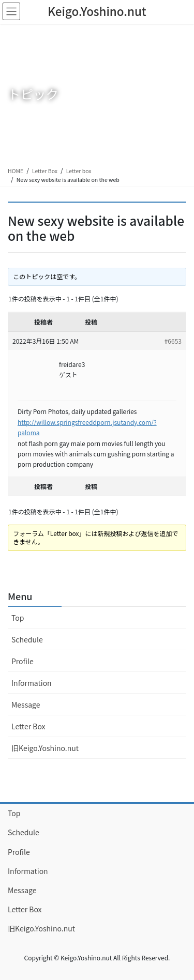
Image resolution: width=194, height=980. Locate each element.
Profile (23, 661)
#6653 (173, 341)
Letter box (79, 171)
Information (32, 683)
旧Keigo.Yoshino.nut (45, 748)
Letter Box (45, 171)
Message (26, 705)
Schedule (27, 639)
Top (18, 618)
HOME (16, 171)
